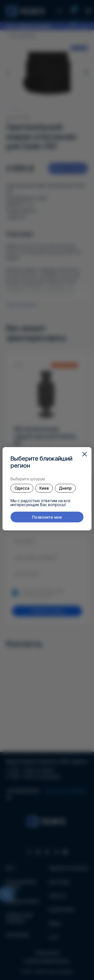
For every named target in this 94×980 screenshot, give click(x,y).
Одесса (22, 488)
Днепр (65, 488)
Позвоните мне (47, 517)
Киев (44, 488)
